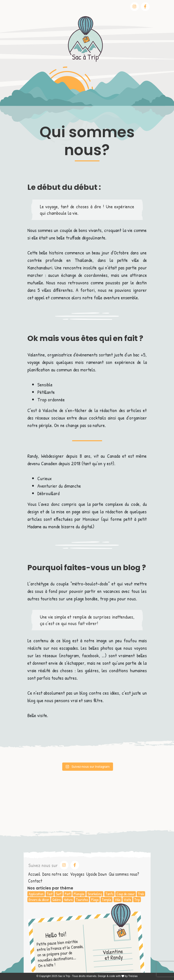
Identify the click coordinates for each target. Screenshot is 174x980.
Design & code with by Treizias (118, 976)
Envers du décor (39, 900)
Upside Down (96, 874)
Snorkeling (95, 894)
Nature (68, 900)
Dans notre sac (55, 874)
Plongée (79, 894)
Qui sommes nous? (124, 874)
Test (50, 894)
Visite (127, 900)
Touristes (82, 900)
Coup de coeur (126, 894)
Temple (107, 900)
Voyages (77, 874)
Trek (141, 894)
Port (68, 894)
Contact (35, 881)
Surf (59, 894)
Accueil (34, 874)
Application (36, 894)
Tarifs (109, 894)
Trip (137, 900)
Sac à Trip (64, 976)
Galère (57, 900)
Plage (95, 900)
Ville (118, 900)
